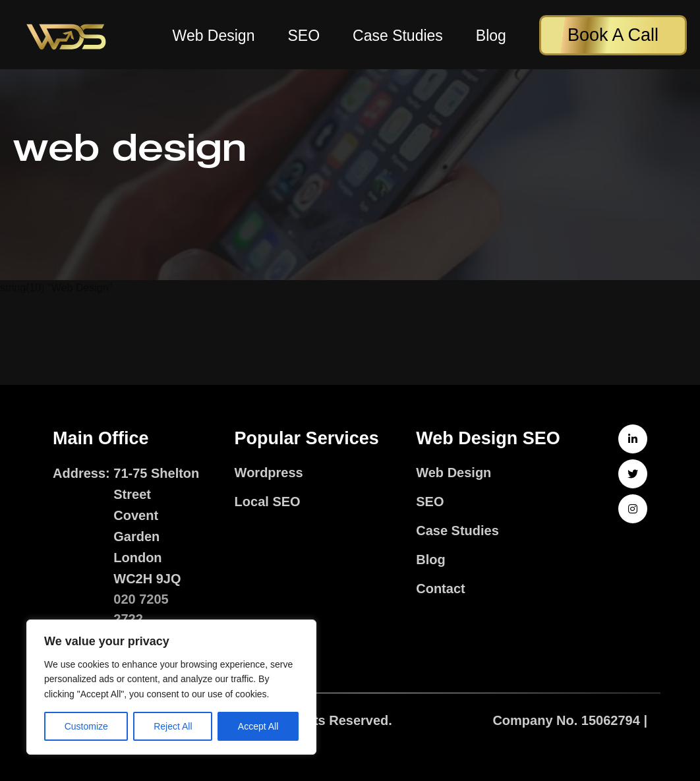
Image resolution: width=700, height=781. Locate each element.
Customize (86, 726)
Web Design (214, 36)
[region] (171, 687)
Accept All (258, 726)
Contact (440, 589)
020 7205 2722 (141, 609)
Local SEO (268, 502)
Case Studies (398, 36)
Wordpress (269, 473)
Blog (491, 36)
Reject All (173, 726)
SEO (304, 36)
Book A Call (613, 35)
